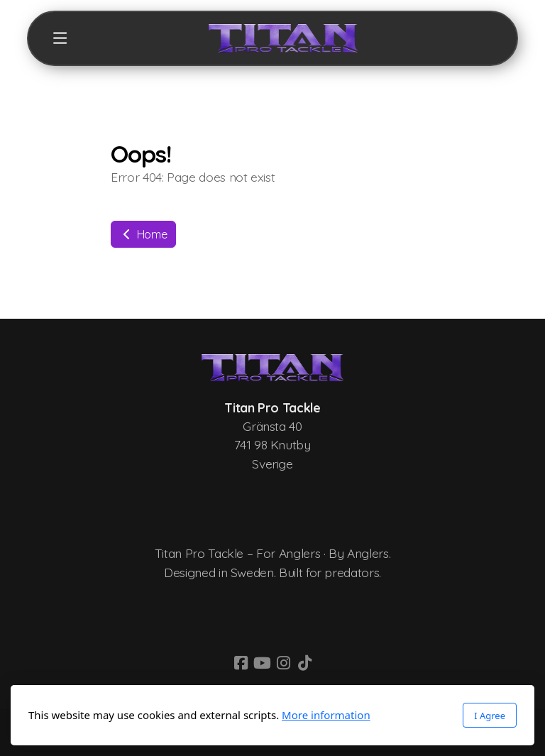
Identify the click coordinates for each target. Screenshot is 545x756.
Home (143, 234)
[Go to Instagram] (283, 663)
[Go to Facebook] (241, 663)
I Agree (490, 716)
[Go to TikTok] (304, 663)
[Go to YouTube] (262, 663)
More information (326, 715)
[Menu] (60, 38)
